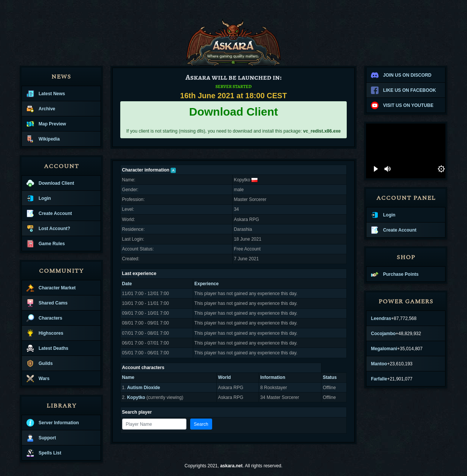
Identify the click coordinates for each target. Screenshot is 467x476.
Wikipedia (43, 139)
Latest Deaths (47, 348)
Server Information (53, 423)
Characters (44, 318)
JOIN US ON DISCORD (401, 75)
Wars (38, 379)
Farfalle (379, 379)
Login (39, 198)
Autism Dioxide (144, 388)
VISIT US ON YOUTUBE (402, 105)
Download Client (50, 183)
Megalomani (384, 349)
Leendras (381, 318)
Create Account (49, 213)
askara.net (231, 466)
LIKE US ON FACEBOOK (403, 90)
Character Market (51, 288)
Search (201, 424)
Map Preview (46, 124)
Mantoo (379, 364)
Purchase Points (395, 274)
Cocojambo (383, 334)
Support (41, 438)
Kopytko (136, 397)
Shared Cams (47, 303)
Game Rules (46, 244)
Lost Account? (48, 229)
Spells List (44, 453)
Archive (41, 109)
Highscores (45, 333)
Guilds (40, 363)
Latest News (46, 94)
